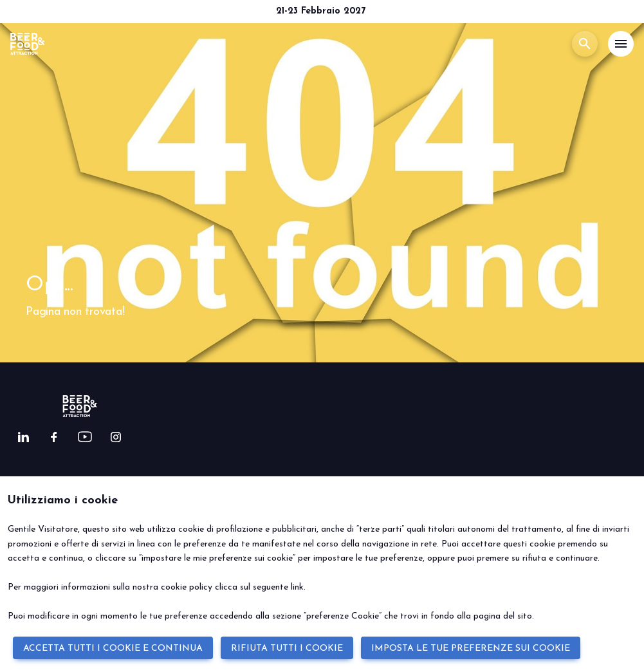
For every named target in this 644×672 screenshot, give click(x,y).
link (297, 587)
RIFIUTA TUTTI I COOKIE (287, 649)
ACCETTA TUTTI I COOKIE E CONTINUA (113, 649)
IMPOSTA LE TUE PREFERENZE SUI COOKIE (471, 649)
